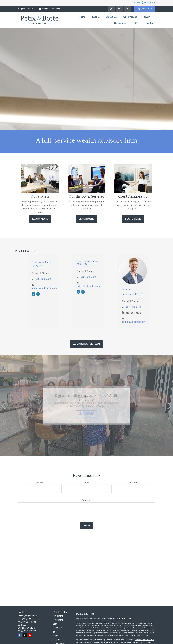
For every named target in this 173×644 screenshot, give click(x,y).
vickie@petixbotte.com (88, 286)
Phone (133, 482)
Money (56, 636)
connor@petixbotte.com (134, 322)
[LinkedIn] (33, 294)
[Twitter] (111, 9)
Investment (58, 620)
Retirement (58, 616)
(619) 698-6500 (26, 9)
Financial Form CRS (87, 614)
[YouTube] (119, 9)
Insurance (57, 628)
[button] (82, 17)
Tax (54, 632)
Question (86, 500)
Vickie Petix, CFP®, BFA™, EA (88, 263)
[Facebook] (127, 9)
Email (86, 482)
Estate (56, 624)
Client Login (145, 9)
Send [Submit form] (86, 526)
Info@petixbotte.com (50, 9)
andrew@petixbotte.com (44, 288)
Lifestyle (56, 640)
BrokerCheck (126, 619)
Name (40, 482)
